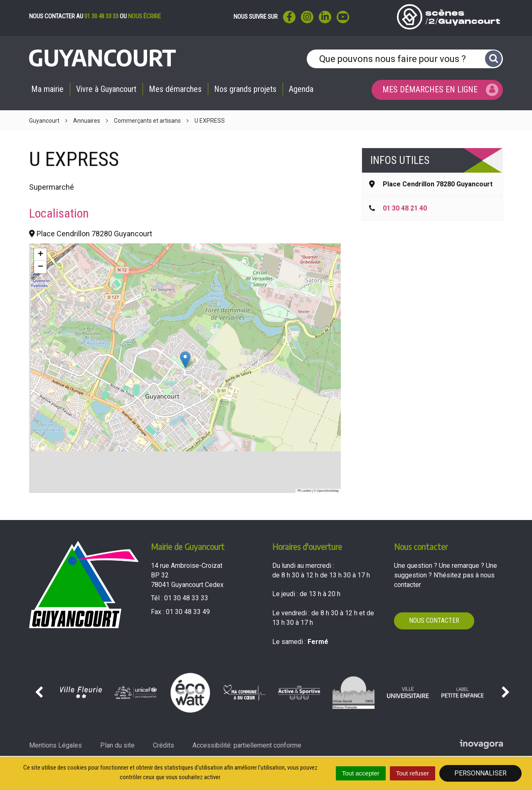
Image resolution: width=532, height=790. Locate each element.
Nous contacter (434, 620)
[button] (185, 360)
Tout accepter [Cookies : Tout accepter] (361, 773)
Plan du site (117, 745)
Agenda (301, 89)
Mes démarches (175, 89)
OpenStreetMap (328, 491)
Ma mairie (47, 89)
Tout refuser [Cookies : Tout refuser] (413, 773)
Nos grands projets (245, 89)
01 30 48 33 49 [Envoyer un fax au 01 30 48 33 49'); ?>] (188, 612)
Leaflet (304, 491)
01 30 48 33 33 (101, 16)
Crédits (164, 745)
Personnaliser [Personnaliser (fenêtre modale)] (480, 773)
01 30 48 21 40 (405, 208)
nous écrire (144, 16)
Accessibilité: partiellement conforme (247, 745)
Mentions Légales (55, 745)
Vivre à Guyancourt (106, 89)
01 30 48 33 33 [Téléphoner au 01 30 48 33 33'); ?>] (186, 598)
